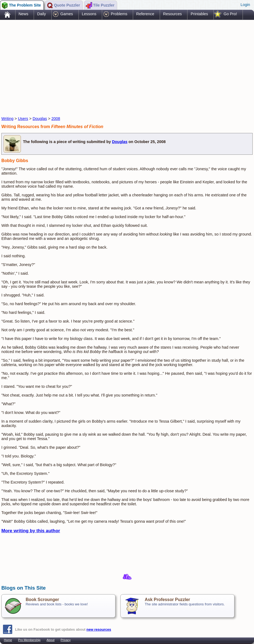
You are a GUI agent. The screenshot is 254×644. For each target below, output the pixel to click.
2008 (56, 119)
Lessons (89, 14)
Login (245, 5)
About (50, 640)
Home (8, 640)
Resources (172, 14)
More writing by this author (31, 531)
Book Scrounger (42, 600)
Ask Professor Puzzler (167, 600)
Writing (7, 119)
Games (67, 14)
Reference (145, 14)
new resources (99, 629)
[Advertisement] (100, 63)
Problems (119, 14)
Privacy (66, 640)
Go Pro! (230, 14)
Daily (42, 14)
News (23, 14)
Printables (199, 14)
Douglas (40, 119)
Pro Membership (29, 640)
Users (23, 119)
